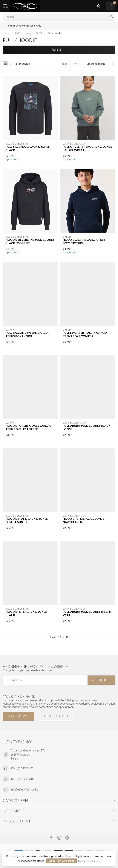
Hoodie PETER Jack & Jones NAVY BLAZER (83, 520)
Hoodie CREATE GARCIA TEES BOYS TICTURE (84, 241)
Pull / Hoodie (55, 33)
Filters (59, 50)
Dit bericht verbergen (62, 861)
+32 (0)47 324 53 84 (22, 779)
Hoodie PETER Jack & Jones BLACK (26, 613)
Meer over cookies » (89, 861)
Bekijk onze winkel (56, 716)
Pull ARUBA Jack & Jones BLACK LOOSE (87, 427)
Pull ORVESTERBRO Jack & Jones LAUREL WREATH (87, 148)
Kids (18, 33)
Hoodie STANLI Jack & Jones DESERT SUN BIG (27, 520)
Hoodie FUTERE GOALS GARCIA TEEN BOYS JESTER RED (28, 427)
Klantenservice (19, 716)
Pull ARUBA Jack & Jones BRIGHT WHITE (87, 613)
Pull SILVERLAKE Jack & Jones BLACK (28, 148)
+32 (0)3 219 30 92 (22, 768)
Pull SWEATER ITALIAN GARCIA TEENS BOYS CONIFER (85, 334)
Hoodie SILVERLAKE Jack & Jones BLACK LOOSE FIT (30, 241)
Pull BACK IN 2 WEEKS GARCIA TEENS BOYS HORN (27, 334)
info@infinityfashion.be (24, 790)
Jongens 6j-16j (34, 33)
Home (6, 33)
